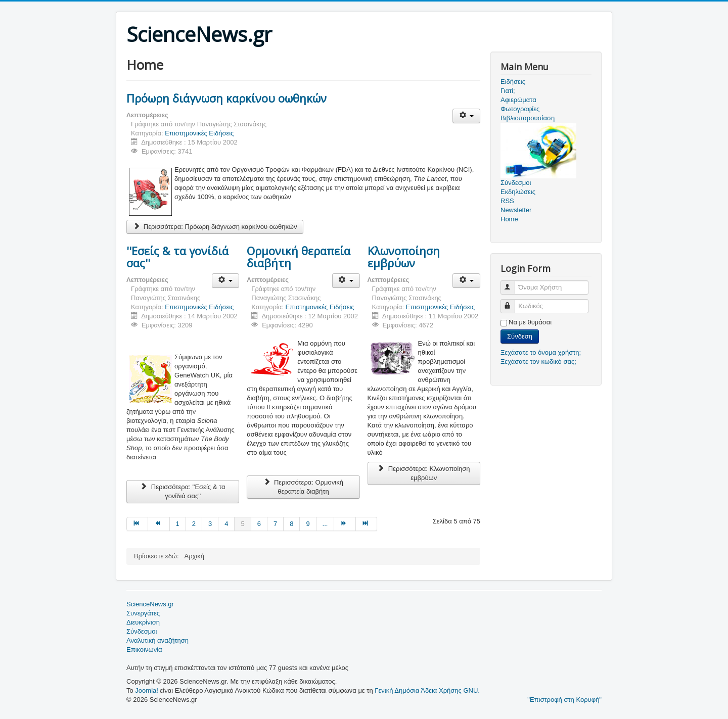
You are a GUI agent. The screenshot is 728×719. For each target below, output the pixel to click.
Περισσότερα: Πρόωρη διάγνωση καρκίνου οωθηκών (215, 227)
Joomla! (147, 690)
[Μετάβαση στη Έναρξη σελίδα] (137, 524)
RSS (507, 201)
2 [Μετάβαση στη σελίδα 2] (194, 524)
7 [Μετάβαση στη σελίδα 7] (275, 524)
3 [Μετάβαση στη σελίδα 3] (210, 524)
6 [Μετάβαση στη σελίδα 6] (259, 524)
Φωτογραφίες (520, 109)
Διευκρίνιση (143, 622)
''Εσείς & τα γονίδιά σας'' (177, 257)
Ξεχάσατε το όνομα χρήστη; (541, 352)
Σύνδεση (520, 336)
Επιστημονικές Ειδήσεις (199, 133)
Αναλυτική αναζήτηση (157, 640)
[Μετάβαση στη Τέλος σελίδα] (367, 524)
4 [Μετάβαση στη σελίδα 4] (226, 524)
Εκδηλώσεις (518, 192)
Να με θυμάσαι (530, 322)
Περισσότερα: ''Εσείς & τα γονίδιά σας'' (183, 491)
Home (509, 219)
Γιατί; (508, 91)
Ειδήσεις (513, 82)
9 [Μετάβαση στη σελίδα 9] (308, 524)
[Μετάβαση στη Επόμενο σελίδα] (345, 524)
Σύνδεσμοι (142, 631)
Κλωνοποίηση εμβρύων (404, 257)
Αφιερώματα (518, 100)
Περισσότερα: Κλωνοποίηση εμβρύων (424, 473)
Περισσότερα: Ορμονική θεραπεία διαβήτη (303, 487)
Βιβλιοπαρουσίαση (528, 118)
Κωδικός (512, 302)
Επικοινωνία (144, 650)
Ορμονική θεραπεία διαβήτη (299, 257)
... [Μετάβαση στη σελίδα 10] (325, 524)
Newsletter (516, 210)
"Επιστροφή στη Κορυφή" (564, 700)
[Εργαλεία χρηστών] (466, 116)
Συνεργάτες (143, 613)
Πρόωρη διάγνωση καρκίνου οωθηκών (226, 98)
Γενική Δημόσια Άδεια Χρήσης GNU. (427, 690)
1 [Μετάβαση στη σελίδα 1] (178, 524)
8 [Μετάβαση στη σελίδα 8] (291, 524)
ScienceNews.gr (150, 604)
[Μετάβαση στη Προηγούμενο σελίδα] (159, 524)
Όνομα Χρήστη (512, 283)
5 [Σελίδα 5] (242, 524)
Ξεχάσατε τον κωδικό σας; (538, 362)
